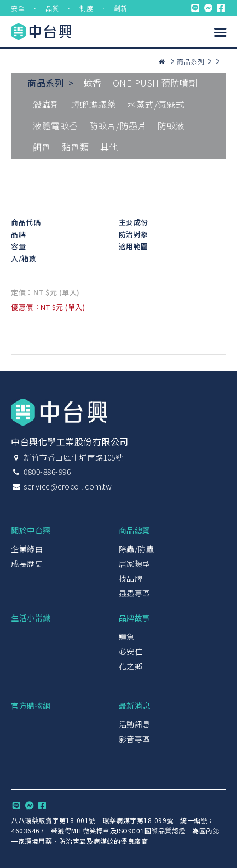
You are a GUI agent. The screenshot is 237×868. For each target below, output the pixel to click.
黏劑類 (76, 147)
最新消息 (135, 705)
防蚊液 (171, 125)
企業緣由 (27, 549)
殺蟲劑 (47, 104)
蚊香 (93, 83)
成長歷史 (27, 564)
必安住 (131, 651)
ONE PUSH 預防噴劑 (155, 83)
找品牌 (131, 578)
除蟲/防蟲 (137, 549)
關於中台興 (31, 530)
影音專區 (135, 739)
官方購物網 (31, 705)
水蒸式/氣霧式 (156, 104)
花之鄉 (131, 666)
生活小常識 (31, 618)
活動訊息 (135, 724)
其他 (109, 147)
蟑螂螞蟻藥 (94, 104)
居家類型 (135, 564)
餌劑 (42, 147)
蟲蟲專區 (135, 593)
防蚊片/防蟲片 (118, 125)
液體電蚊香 (56, 125)
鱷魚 (127, 636)
